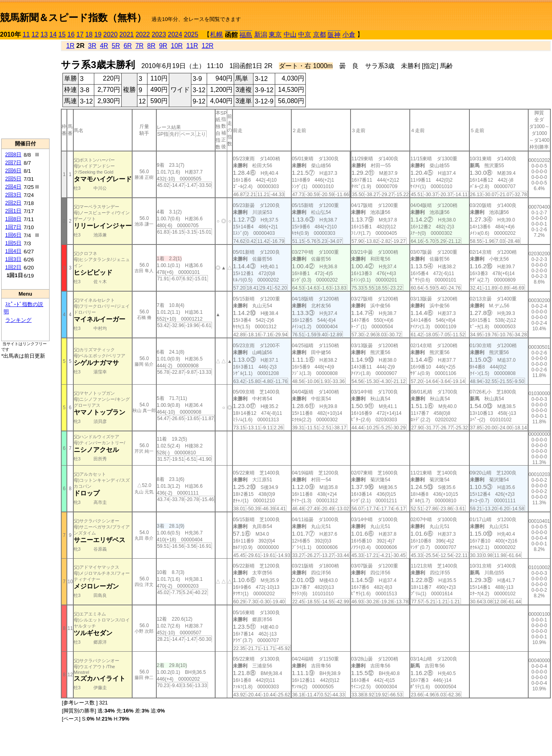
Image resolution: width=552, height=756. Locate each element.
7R (139, 46)
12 (35, 34)
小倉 (349, 34)
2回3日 (13, 195)
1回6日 (13, 235)
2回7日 (13, 163)
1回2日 (13, 267)
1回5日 (13, 243)
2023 (159, 34)
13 (44, 34)
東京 (275, 34)
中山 (290, 34)
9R (163, 46)
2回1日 (13, 211)
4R (104, 46)
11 (26, 34)
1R (70, 46)
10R (177, 46)
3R (92, 46)
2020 (110, 34)
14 (53, 34)
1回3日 (13, 259)
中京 (305, 34)
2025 (191, 34)
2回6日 (13, 171)
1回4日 (13, 251)
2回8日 (13, 154)
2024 (175, 34)
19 (98, 34)
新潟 (261, 34)
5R (116, 46)
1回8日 (13, 219)
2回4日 (13, 187)
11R (192, 46)
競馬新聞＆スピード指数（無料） (73, 18)
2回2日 (13, 203)
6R (128, 46)
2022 (143, 34)
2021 (127, 34)
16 (71, 34)
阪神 (334, 35)
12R (208, 46)
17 (80, 34)
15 (62, 34)
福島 (246, 35)
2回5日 (13, 179)
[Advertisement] (25, 89)
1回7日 (13, 227)
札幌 (216, 34)
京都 (320, 34)
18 (89, 34)
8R (151, 46)
